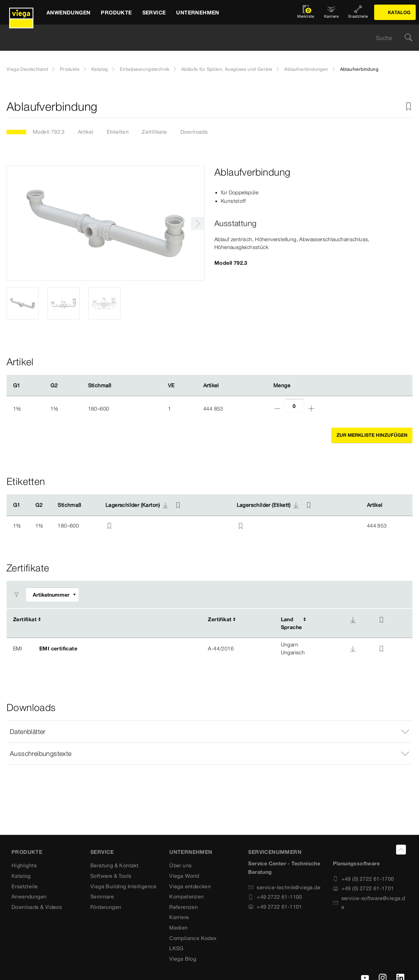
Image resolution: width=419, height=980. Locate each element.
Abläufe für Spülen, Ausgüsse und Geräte (227, 69)
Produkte (70, 69)
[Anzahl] (294, 406)
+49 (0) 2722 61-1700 (364, 879)
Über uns (180, 865)
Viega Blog (183, 959)
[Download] (353, 620)
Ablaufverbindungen (306, 69)
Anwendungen (29, 896)
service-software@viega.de (369, 903)
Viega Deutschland (27, 69)
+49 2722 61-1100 (275, 897)
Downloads (194, 132)
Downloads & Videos (37, 907)
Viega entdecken (190, 886)
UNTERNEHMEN (191, 852)
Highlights (24, 865)
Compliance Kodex (193, 938)
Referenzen (183, 907)
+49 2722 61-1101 (275, 907)
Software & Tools (111, 876)
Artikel (86, 132)
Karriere (179, 917)
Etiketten (118, 132)
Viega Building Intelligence (124, 886)
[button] (209, 732)
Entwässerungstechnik (145, 69)
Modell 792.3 (49, 132)
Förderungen (106, 907)
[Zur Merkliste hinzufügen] (409, 107)
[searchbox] (204, 38)
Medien (178, 928)
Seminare (102, 896)
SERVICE (102, 852)
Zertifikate (154, 132)
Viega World (184, 876)
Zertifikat (25, 619)
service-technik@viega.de (284, 887)
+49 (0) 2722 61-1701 (364, 888)
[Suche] (409, 38)
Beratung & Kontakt (114, 865)
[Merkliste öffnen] (306, 12)
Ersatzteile (25, 886)
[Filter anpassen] (52, 595)
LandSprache (291, 623)
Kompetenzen (186, 896)
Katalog (100, 69)
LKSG (176, 948)
